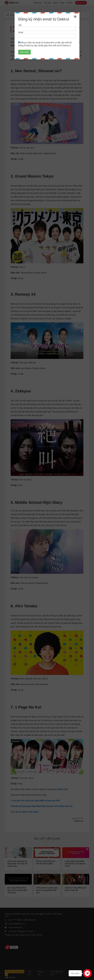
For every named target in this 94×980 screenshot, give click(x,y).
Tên (20, 25)
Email (21, 32)
